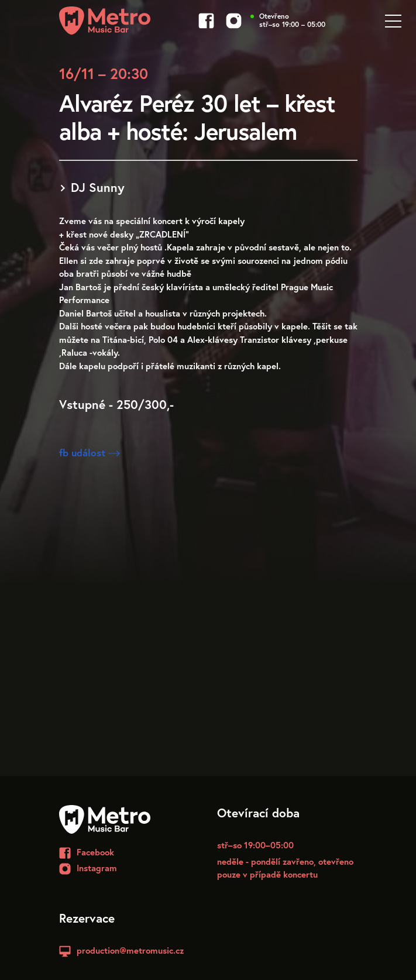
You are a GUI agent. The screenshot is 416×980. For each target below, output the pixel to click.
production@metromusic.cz (130, 950)
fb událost (90, 453)
